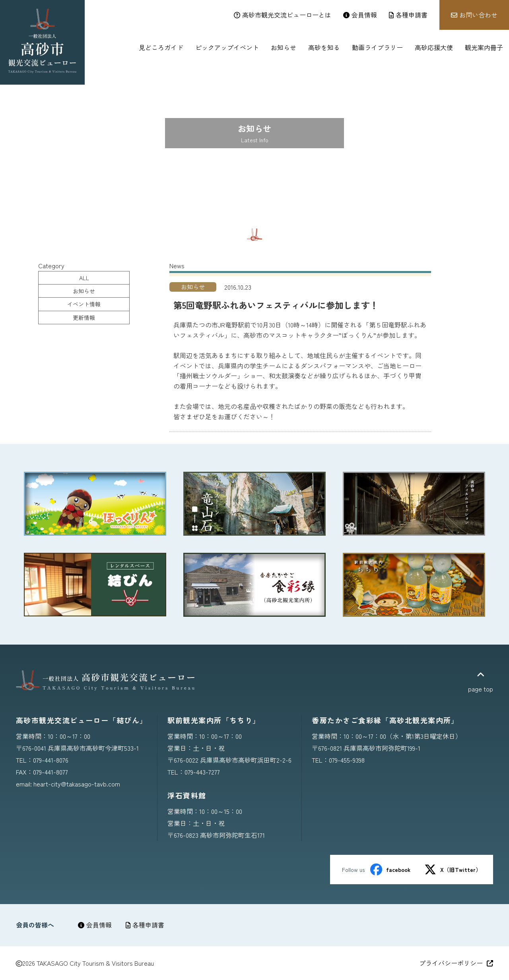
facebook (390, 870)
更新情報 (84, 318)
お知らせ (84, 291)
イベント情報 (84, 304)
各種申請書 (145, 925)
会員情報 (95, 925)
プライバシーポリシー (456, 963)
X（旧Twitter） (453, 870)
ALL (84, 278)
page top (481, 682)
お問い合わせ (474, 15)
